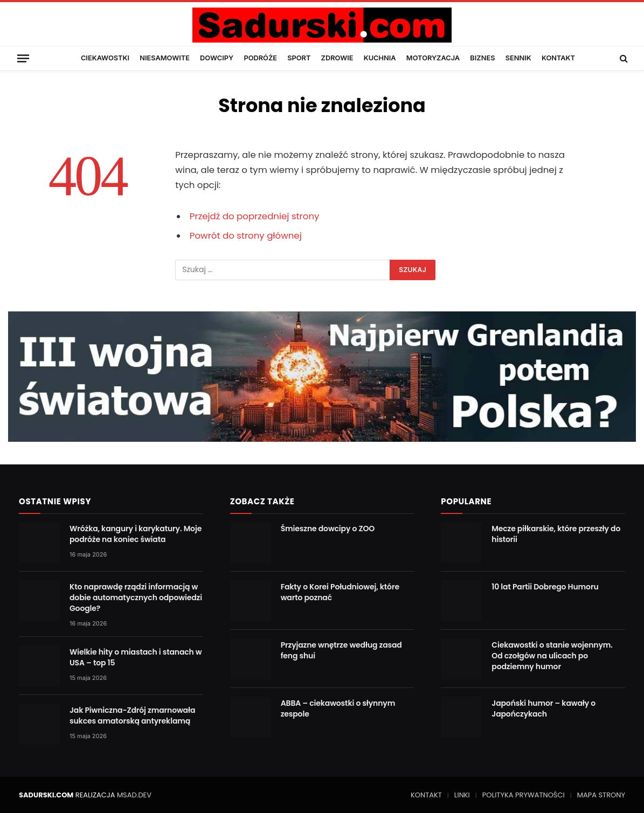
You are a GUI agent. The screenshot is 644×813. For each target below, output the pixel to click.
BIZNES (482, 58)
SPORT (299, 58)
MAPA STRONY (601, 795)
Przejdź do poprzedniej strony (255, 216)
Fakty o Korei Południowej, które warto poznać (340, 592)
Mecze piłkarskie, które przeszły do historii (556, 534)
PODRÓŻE (260, 58)
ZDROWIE (337, 58)
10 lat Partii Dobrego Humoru (545, 587)
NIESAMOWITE (165, 58)
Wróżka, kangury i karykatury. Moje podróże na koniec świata (136, 534)
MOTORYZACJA (433, 58)
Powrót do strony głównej (246, 236)
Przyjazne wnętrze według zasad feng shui (341, 650)
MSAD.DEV (134, 795)
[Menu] (23, 58)
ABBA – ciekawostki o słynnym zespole (338, 708)
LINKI (462, 795)
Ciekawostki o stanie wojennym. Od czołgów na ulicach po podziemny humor (552, 656)
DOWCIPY (217, 58)
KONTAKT (558, 58)
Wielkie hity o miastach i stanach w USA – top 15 (136, 657)
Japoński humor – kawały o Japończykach (543, 708)
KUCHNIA (380, 58)
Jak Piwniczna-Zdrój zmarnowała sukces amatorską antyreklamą (132, 715)
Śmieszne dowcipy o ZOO (328, 529)
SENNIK (518, 58)
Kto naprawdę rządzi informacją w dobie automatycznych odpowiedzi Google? (136, 597)
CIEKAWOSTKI (105, 58)
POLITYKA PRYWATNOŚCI (524, 795)
